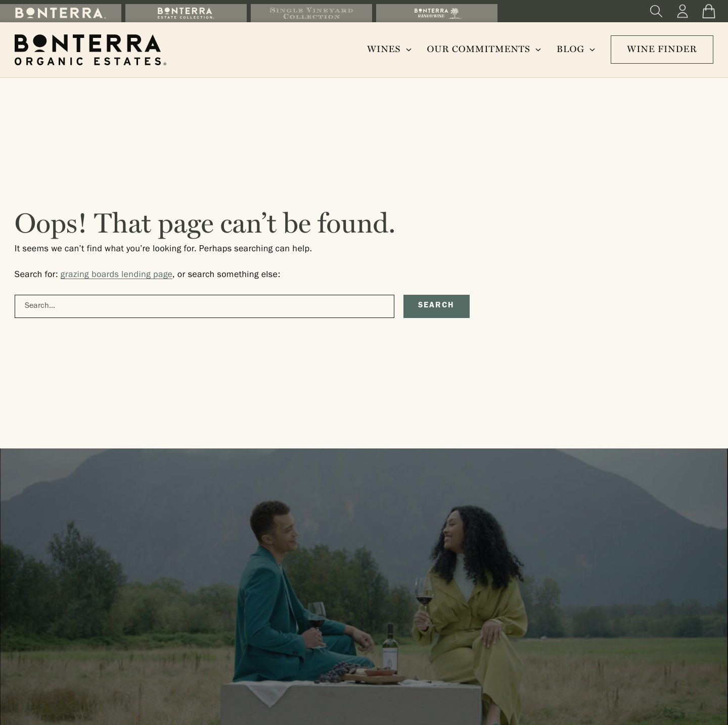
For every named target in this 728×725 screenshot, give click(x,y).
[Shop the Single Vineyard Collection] (311, 13)
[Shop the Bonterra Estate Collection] (186, 13)
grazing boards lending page (117, 276)
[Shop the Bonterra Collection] (61, 13)
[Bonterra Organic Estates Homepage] (90, 50)
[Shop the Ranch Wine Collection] (437, 13)
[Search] (656, 11)
